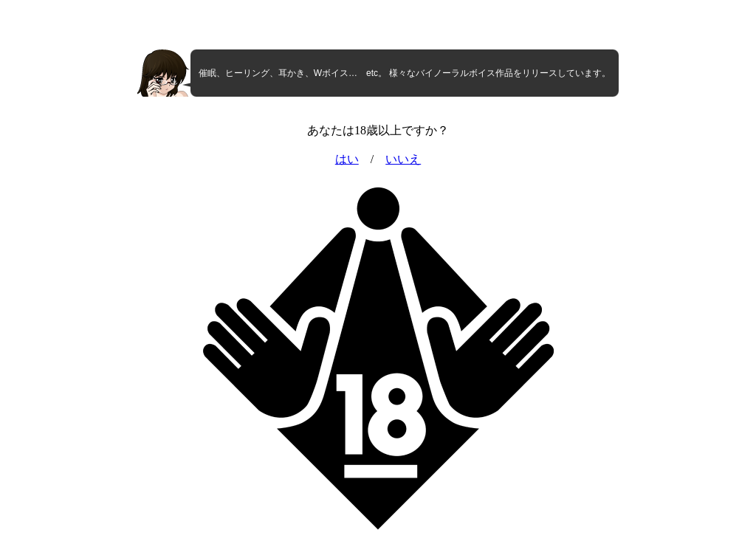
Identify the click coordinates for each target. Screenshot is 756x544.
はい (347, 159)
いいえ (403, 159)
